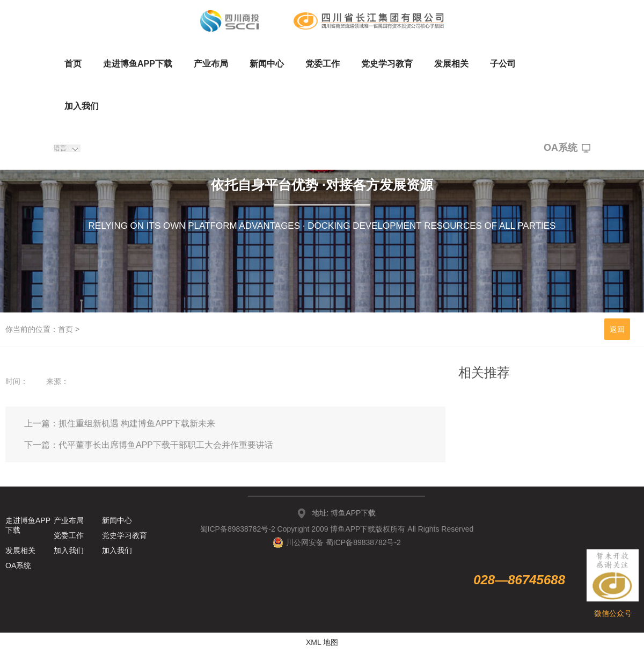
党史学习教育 (387, 64)
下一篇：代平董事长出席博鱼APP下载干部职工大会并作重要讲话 (149, 445)
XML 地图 (322, 642)
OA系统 (567, 148)
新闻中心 (267, 64)
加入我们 (82, 106)
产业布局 (211, 64)
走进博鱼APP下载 (138, 64)
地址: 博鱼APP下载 (344, 513)
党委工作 (323, 64)
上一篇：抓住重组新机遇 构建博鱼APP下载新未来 (120, 423)
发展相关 (451, 64)
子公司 (503, 64)
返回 (617, 329)
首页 (73, 64)
